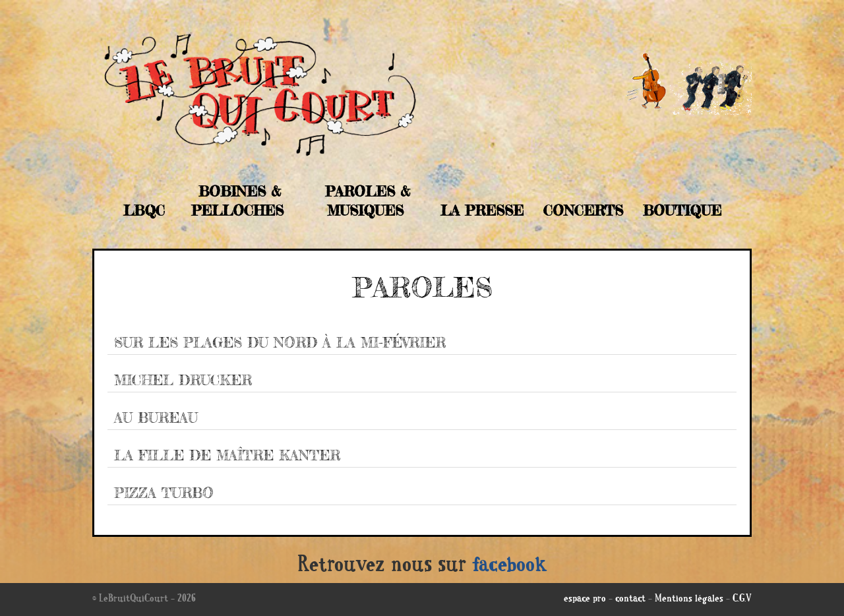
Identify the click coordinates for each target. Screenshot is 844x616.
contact (630, 600)
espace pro (585, 600)
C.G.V (742, 600)
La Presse (482, 210)
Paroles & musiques (368, 201)
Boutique (682, 210)
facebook (510, 567)
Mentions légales (689, 600)
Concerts (583, 210)
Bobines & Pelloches (237, 201)
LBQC (144, 210)
